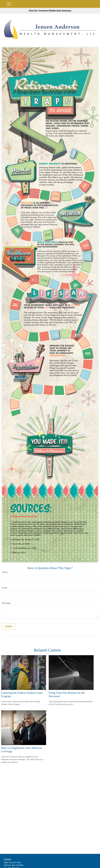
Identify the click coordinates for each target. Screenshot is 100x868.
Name (5, 572)
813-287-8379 (15, 862)
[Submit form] (9, 627)
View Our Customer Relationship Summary (50, 11)
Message (6, 603)
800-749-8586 (18, 865)
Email (5, 588)
